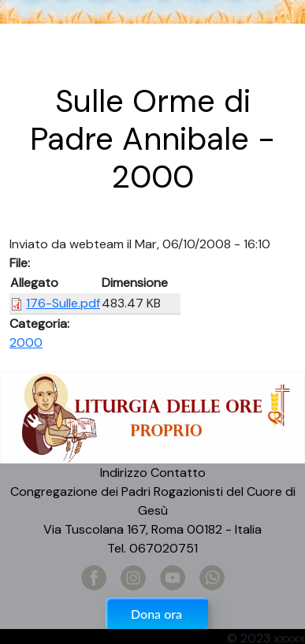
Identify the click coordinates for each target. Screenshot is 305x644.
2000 (26, 342)
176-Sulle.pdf (63, 303)
